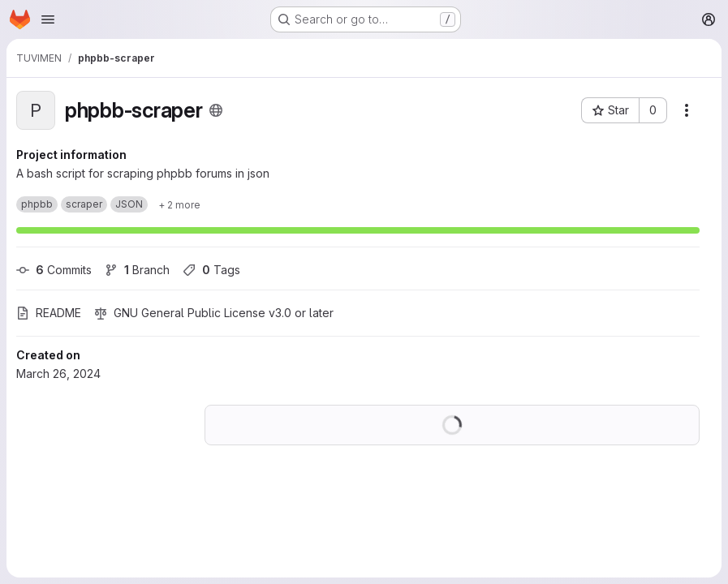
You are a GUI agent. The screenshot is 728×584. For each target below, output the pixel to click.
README (49, 313)
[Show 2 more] (179, 204)
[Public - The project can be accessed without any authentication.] (216, 110)
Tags (211, 270)
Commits (54, 270)
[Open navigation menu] (48, 19)
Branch (137, 270)
